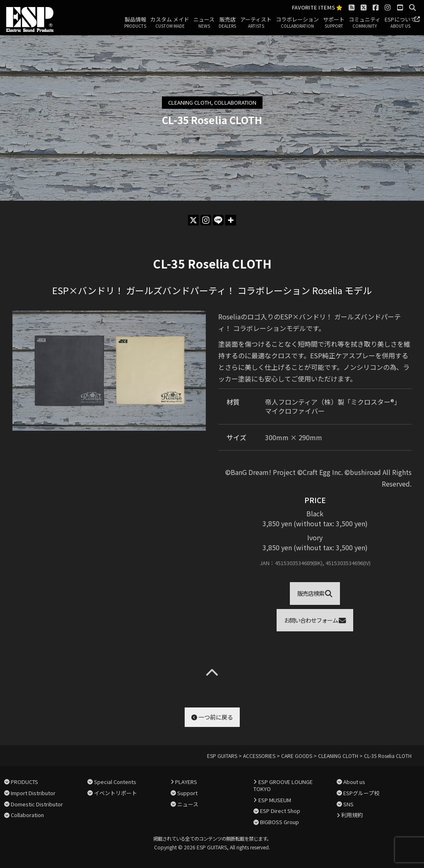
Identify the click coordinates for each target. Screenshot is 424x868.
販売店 (227, 23)
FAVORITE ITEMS (317, 8)
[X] (193, 220)
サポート (334, 23)
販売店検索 (315, 593)
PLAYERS (186, 782)
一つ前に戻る (212, 717)
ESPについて (400, 23)
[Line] (218, 220)
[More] (231, 220)
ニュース (204, 23)
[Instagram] (206, 220)
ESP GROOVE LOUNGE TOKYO (283, 785)
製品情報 (135, 23)
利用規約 (352, 815)
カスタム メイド (170, 23)
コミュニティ (365, 23)
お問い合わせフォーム (315, 620)
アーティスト (256, 23)
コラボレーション (297, 23)
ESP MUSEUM (275, 800)
